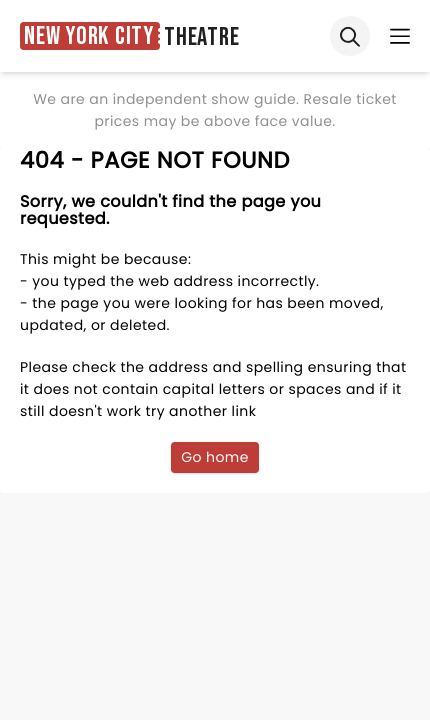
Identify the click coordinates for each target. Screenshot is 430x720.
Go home (215, 457)
